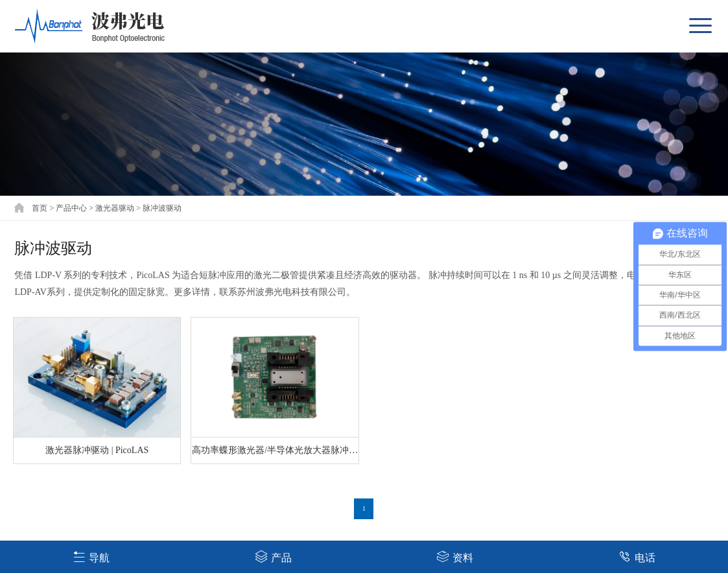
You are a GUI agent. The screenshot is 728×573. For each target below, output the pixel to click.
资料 (455, 556)
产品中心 (71, 208)
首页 (40, 208)
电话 (637, 556)
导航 (91, 556)
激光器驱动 (115, 208)
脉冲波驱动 (162, 208)
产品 (273, 556)
